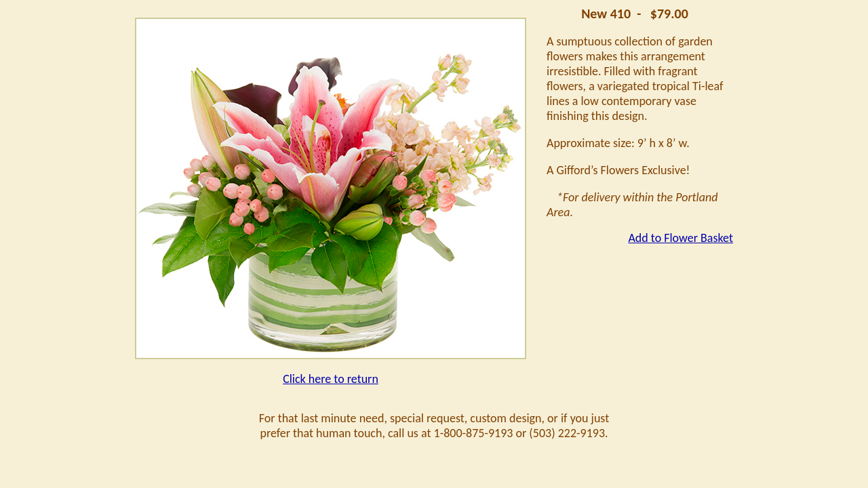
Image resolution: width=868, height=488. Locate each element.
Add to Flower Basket (680, 238)
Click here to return (331, 379)
